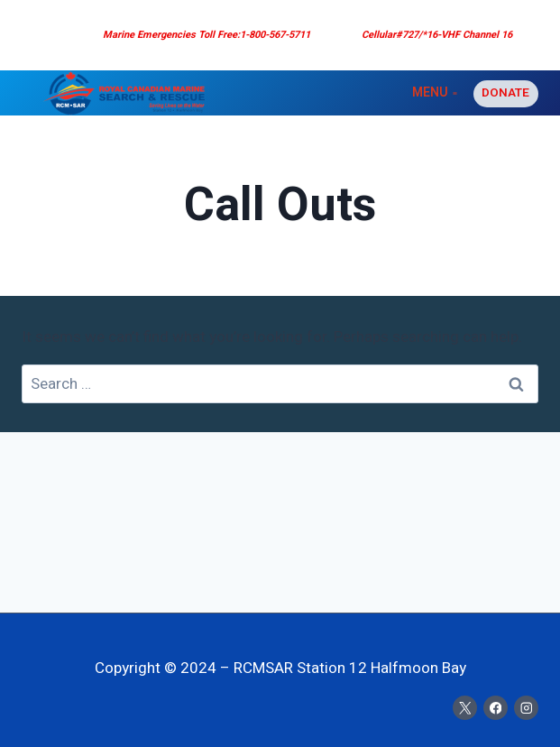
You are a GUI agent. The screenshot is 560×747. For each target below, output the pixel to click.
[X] (465, 708)
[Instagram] (526, 708)
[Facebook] (496, 708)
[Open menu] (434, 93)
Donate (505, 93)
